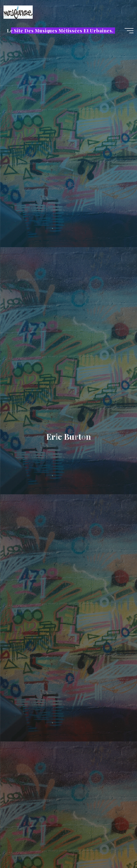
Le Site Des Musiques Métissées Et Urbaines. (60, 31)
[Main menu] (129, 31)
